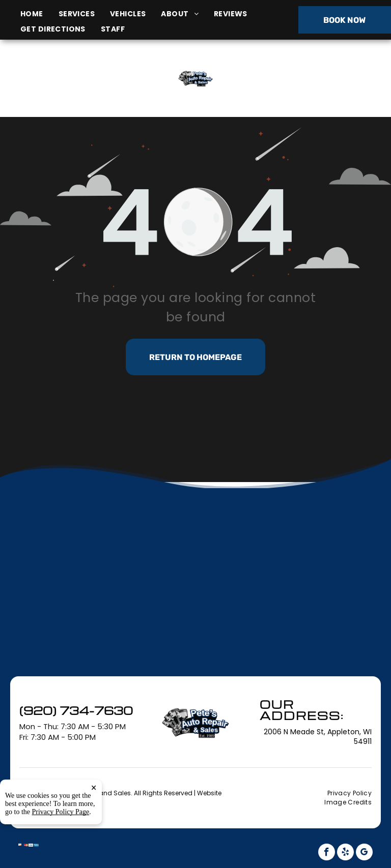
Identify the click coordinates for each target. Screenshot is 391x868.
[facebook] (327, 853)
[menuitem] (39, 14)
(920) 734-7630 (325, 78)
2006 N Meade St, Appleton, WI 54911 (68, 90)
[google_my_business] (364, 853)
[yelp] (345, 853)
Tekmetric (78, 802)
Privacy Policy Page (61, 849)
